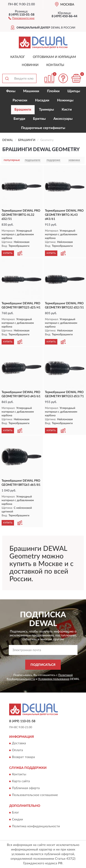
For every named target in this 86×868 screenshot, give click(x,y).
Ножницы (65, 100)
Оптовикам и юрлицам (54, 57)
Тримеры (46, 110)
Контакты (55, 65)
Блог (15, 813)
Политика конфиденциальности (36, 826)
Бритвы (39, 119)
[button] (21, 18)
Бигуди (19, 119)
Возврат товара (23, 757)
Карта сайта (21, 782)
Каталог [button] (18, 57)
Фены (11, 91)
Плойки (53, 91)
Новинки (30, 65)
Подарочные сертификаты (43, 128)
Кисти (67, 110)
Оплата (17, 750)
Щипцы (74, 91)
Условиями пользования (54, 679)
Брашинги (23, 110)
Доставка (19, 743)
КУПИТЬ (8, 253)
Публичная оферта (26, 788)
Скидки (17, 819)
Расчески (20, 100)
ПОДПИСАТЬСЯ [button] (43, 665)
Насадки (42, 100)
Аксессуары (63, 119)
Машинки (31, 91)
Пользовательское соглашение (35, 795)
